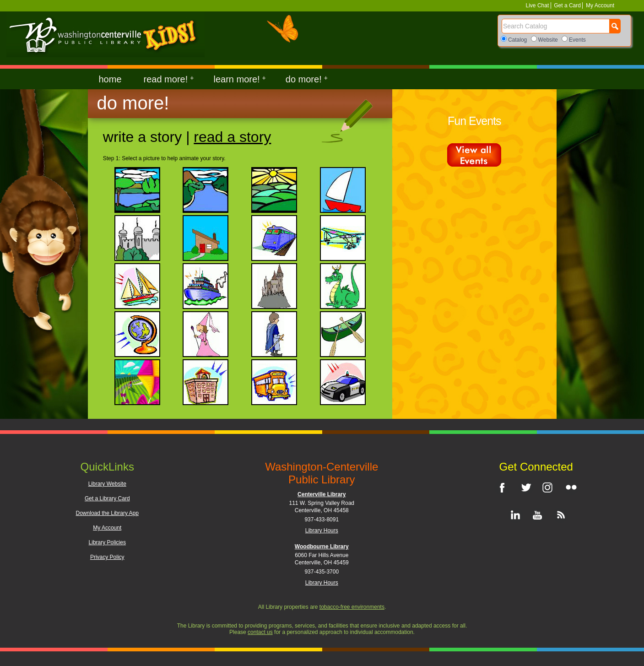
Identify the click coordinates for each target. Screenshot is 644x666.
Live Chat (538, 5)
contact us (260, 632)
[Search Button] (615, 26)
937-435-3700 (322, 572)
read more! (169, 79)
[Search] (556, 26)
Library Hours (322, 531)
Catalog (517, 40)
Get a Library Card (107, 498)
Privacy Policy (107, 557)
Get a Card (567, 5)
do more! (307, 79)
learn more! (239, 79)
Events (577, 40)
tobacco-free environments (352, 607)
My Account (599, 5)
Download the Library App (107, 513)
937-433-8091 (322, 520)
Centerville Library (322, 494)
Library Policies (107, 542)
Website (548, 40)
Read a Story (232, 137)
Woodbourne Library (322, 547)
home (110, 79)
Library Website (107, 484)
